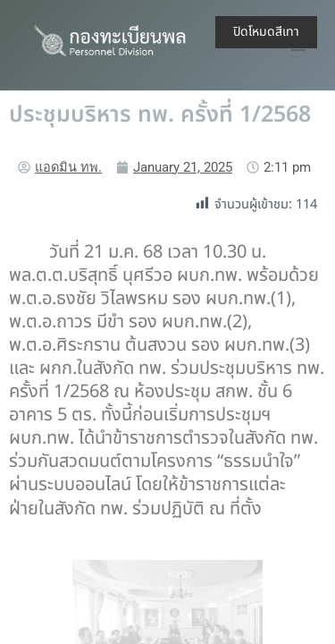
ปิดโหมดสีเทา (266, 32)
